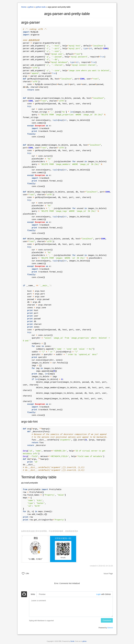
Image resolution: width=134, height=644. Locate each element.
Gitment (110, 628)
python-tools (41, 7)
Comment (107, 620)
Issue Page (108, 574)
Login (98, 594)
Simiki (72, 641)
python (31, 7)
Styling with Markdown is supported (41, 621)
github (85, 641)
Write (33, 594)
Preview (42, 594)
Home (24, 7)
